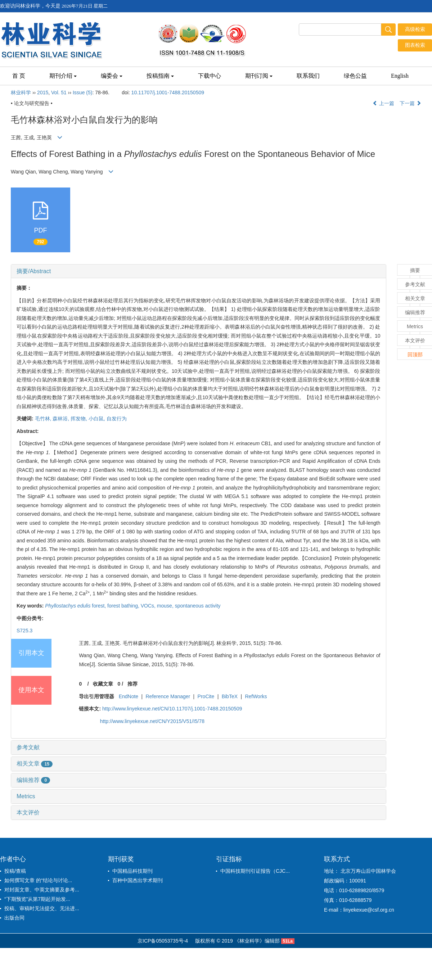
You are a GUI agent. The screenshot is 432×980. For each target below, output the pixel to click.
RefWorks (256, 696)
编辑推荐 (33, 780)
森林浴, (62, 419)
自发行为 (117, 419)
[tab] (199, 271)
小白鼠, (98, 419)
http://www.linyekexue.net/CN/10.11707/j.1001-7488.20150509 (172, 709)
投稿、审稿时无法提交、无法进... (42, 908)
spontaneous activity (198, 606)
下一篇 (410, 103)
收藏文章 (103, 684)
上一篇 (383, 103)
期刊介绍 (63, 76)
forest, (76, 606)
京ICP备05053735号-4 (163, 941)
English (400, 76)
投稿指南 (160, 76)
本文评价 (28, 812)
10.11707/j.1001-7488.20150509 (168, 92)
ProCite (206, 696)
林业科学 (21, 92)
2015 (43, 92)
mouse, (166, 606)
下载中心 (210, 76)
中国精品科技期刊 (132, 871)
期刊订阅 (259, 76)
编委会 (112, 76)
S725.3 (24, 631)
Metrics (26, 796)
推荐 (132, 684)
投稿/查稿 (15, 871)
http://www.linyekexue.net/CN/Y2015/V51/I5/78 (152, 721)
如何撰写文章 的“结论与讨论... (38, 880)
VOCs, (149, 606)
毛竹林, (44, 419)
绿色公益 (355, 76)
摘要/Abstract (34, 271)
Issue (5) (82, 92)
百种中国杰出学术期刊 (138, 880)
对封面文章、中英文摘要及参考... (42, 890)
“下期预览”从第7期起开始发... (37, 899)
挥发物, (80, 419)
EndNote (129, 696)
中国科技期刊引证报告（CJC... (255, 871)
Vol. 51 (59, 92)
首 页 (19, 76)
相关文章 (35, 764)
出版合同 (14, 918)
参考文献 (28, 747)
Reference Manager (168, 696)
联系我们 (308, 76)
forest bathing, (124, 606)
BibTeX (230, 696)
